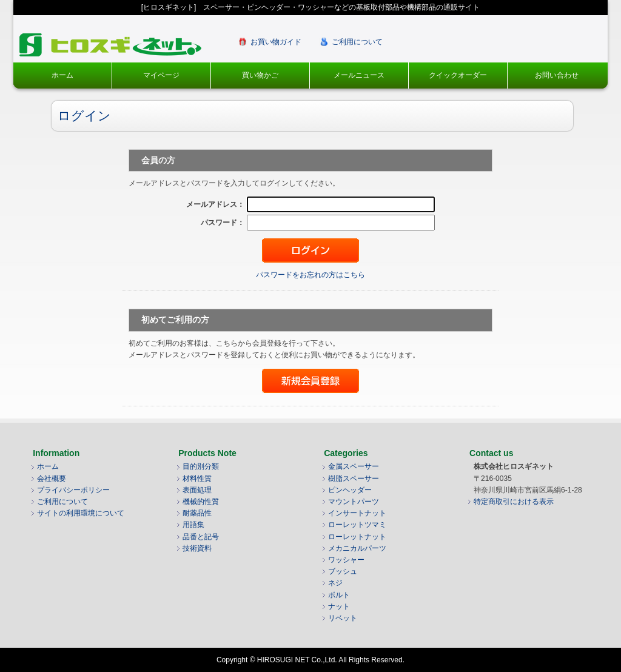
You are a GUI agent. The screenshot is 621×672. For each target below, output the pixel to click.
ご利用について (357, 42)
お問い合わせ (557, 75)
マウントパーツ (354, 502)
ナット (339, 606)
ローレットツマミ (357, 525)
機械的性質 (201, 502)
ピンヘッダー (350, 490)
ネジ (335, 583)
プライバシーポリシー (73, 490)
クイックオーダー (458, 75)
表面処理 (197, 490)
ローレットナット (357, 537)
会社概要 (52, 479)
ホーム (62, 75)
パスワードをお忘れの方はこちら (310, 275)
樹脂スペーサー (354, 479)
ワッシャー (346, 560)
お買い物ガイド (276, 42)
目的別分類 (201, 466)
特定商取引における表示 (514, 502)
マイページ (161, 75)
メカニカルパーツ (357, 548)
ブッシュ (343, 571)
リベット (343, 618)
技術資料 (197, 548)
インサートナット (357, 513)
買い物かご (260, 75)
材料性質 (197, 479)
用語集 (193, 525)
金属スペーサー (354, 466)
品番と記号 (201, 537)
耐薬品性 (197, 513)
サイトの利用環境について (81, 513)
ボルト (339, 595)
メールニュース (359, 75)
